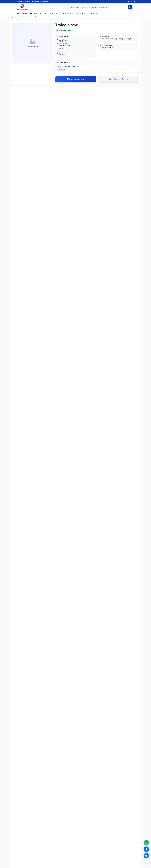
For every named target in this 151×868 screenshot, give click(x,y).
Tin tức (54, 14)
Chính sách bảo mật (84, 851)
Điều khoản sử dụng (84, 848)
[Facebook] (128, 2)
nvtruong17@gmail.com (122, 855)
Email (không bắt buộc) (21, 664)
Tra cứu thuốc (52, 848)
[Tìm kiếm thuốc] (100, 7)
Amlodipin (106, 39)
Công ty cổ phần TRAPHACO (69, 67)
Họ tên (17, 655)
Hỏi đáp (68, 14)
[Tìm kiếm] (130, 7)
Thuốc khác (29, 17)
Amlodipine (26, 121)
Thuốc (21, 17)
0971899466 (119, 851)
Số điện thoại (81, 655)
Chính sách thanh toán (85, 854)
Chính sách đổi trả (84, 856)
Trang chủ (22, 14)
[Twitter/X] (135, 2)
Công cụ (96, 14)
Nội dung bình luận (20, 672)
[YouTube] (132, 2)
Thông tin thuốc (38, 14)
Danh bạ (82, 14)
